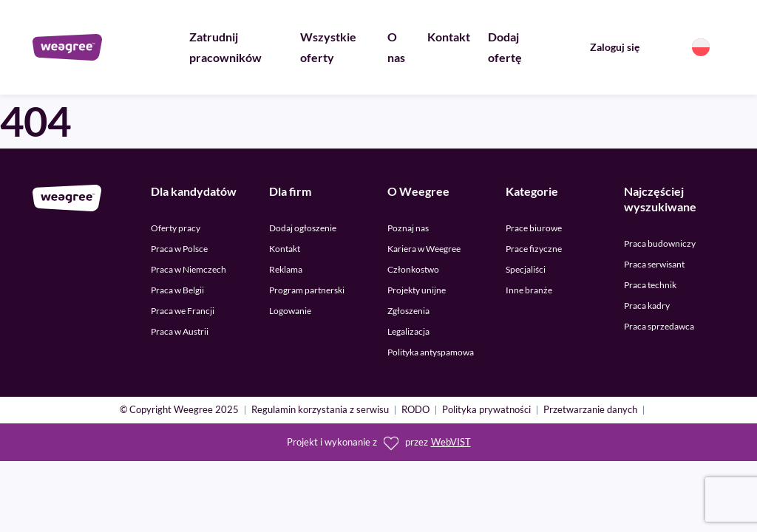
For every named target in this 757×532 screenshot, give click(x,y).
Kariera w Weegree (424, 249)
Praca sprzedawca (659, 326)
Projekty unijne (417, 290)
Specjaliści (526, 269)
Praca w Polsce (179, 249)
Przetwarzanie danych (590, 410)
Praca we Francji (183, 311)
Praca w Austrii (180, 331)
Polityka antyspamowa (431, 352)
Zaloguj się (615, 47)
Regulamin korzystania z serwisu (320, 410)
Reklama (286, 269)
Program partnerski (307, 290)
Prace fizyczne (534, 249)
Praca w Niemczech (189, 269)
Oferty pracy (176, 228)
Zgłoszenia (408, 311)
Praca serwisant (654, 264)
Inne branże (529, 290)
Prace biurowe (534, 228)
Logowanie (290, 311)
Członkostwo (413, 269)
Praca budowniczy (660, 243)
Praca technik (650, 285)
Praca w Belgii (177, 290)
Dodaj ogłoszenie (303, 228)
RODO (415, 410)
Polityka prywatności (486, 410)
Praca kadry (647, 306)
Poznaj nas (408, 228)
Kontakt (449, 37)
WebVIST (451, 442)
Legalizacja (408, 331)
